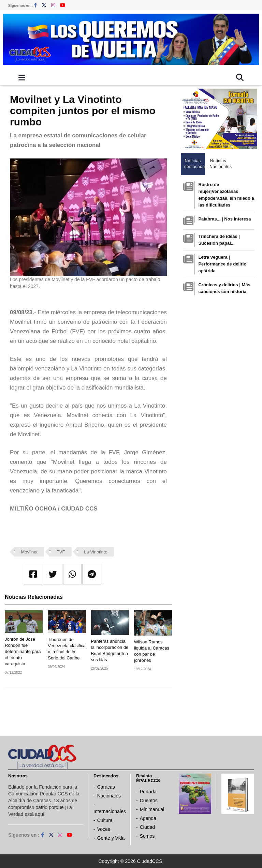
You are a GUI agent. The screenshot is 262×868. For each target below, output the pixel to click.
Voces (104, 829)
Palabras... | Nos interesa (224, 219)
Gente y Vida (111, 838)
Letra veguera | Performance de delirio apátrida (222, 264)
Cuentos (149, 801)
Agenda (148, 818)
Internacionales (110, 811)
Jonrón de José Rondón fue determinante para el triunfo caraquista (23, 651)
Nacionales (109, 796)
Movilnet (29, 552)
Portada (148, 792)
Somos (147, 836)
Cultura (105, 820)
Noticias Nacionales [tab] (220, 164)
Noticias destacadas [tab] (195, 164)
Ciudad (147, 827)
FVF (61, 552)
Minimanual (152, 809)
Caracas (106, 787)
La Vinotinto (96, 552)
